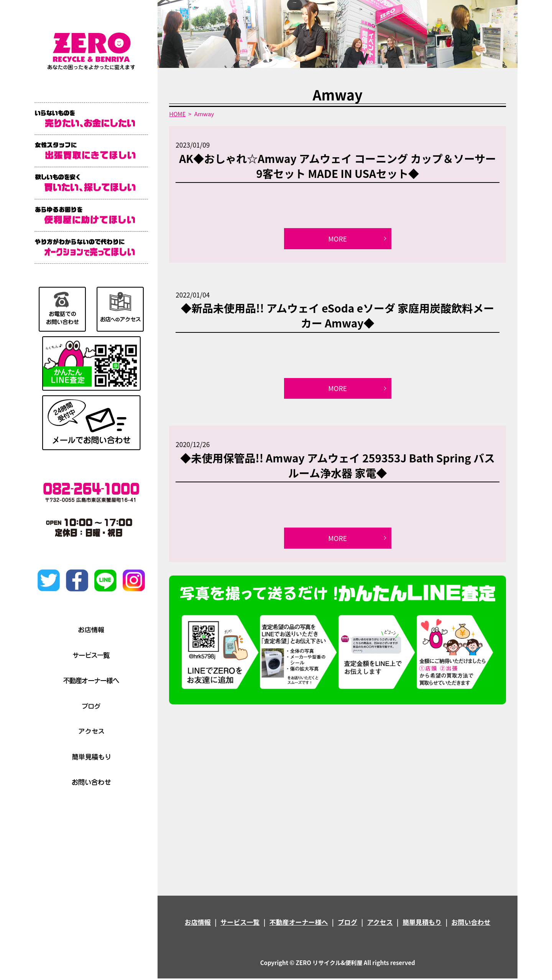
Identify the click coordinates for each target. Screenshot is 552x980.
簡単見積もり (422, 923)
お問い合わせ (471, 923)
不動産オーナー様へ (299, 923)
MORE (338, 239)
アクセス (380, 923)
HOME (177, 114)
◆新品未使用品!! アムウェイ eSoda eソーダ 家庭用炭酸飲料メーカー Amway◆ (338, 316)
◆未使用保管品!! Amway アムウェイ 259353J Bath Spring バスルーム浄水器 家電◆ (338, 466)
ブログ (347, 923)
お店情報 (198, 923)
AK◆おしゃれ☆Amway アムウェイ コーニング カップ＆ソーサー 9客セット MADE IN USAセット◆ (338, 166)
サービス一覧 (240, 923)
